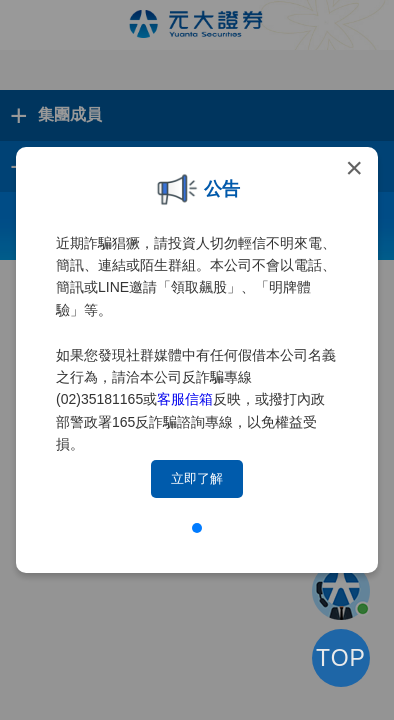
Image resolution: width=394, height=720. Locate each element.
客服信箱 (185, 399)
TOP (341, 658)
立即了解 (197, 478)
